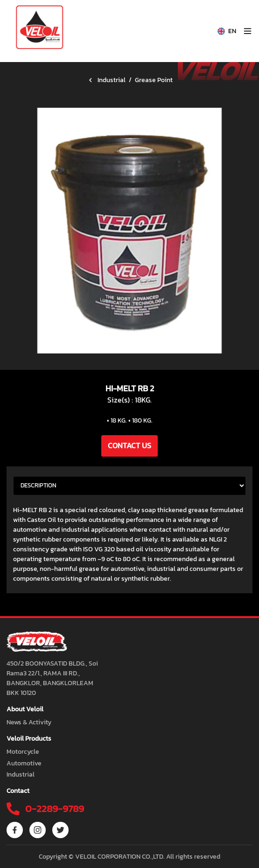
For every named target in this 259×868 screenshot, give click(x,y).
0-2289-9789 (53, 809)
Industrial (112, 80)
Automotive (24, 763)
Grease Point (154, 80)
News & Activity (29, 722)
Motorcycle (23, 752)
